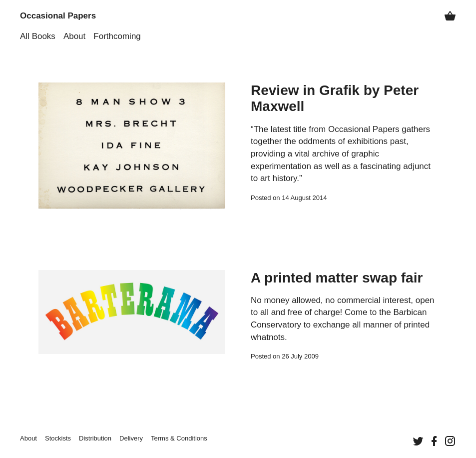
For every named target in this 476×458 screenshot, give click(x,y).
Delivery (131, 438)
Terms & (179, 438)
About (74, 36)
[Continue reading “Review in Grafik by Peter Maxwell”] (132, 146)
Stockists (58, 438)
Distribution (95, 438)
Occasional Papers (58, 16)
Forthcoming (117, 36)
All (38, 36)
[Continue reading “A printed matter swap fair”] (132, 316)
